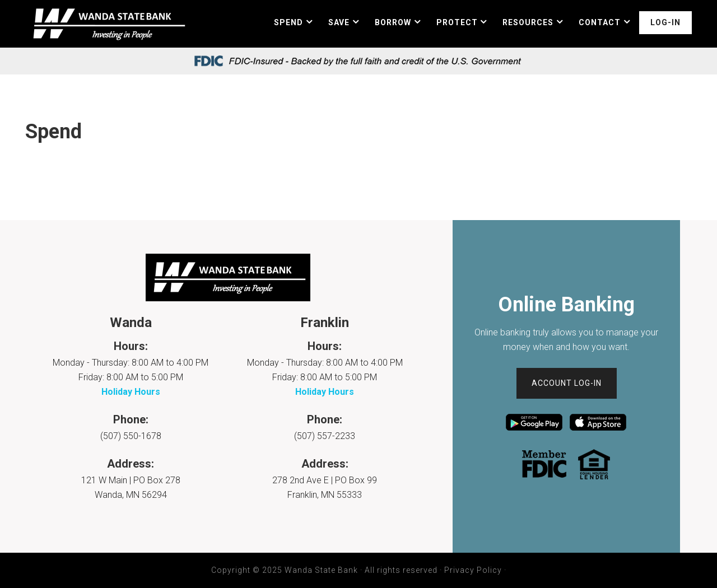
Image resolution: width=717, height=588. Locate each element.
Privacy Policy (473, 570)
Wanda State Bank (108, 24)
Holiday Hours (131, 392)
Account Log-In (567, 383)
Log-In (665, 22)
